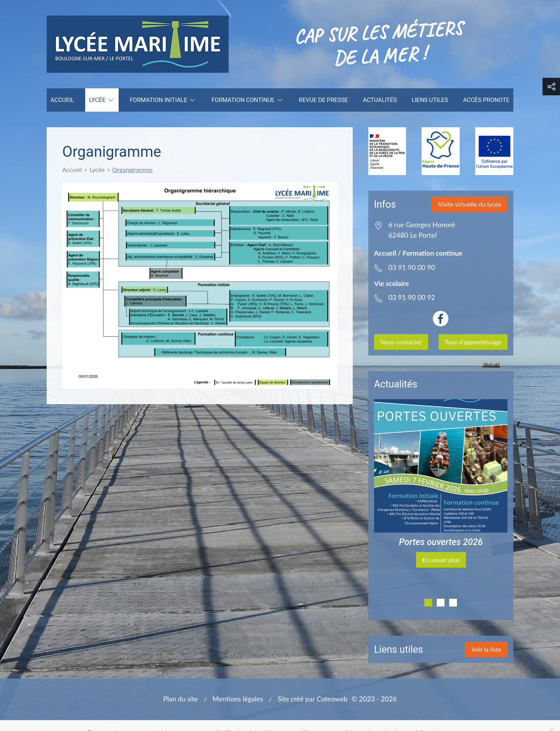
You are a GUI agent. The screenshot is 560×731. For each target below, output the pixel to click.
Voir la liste (486, 649)
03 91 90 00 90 (412, 267)
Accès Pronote (486, 100)
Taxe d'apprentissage (473, 342)
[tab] (428, 603)
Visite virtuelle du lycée (470, 204)
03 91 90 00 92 (412, 297)
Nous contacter (401, 342)
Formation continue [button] (248, 100)
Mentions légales (238, 699)
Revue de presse (323, 100)
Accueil (62, 100)
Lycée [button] (102, 100)
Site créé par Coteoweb (313, 699)
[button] (551, 87)
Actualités (380, 100)
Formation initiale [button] (163, 100)
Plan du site (181, 699)
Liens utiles (430, 100)
